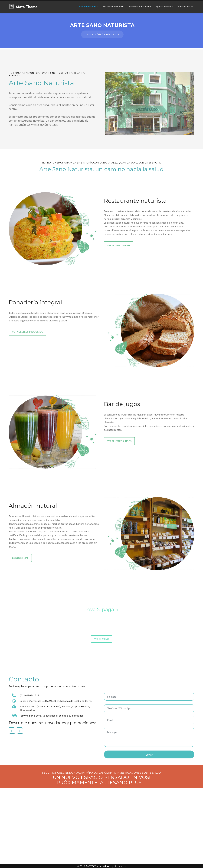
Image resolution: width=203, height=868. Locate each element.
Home (90, 34)
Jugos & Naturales (164, 6)
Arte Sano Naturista (89, 6)
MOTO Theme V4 (96, 866)
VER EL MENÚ (101, 639)
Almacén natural (185, 6)
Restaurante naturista (113, 6)
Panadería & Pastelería (140, 6)
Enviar (149, 755)
